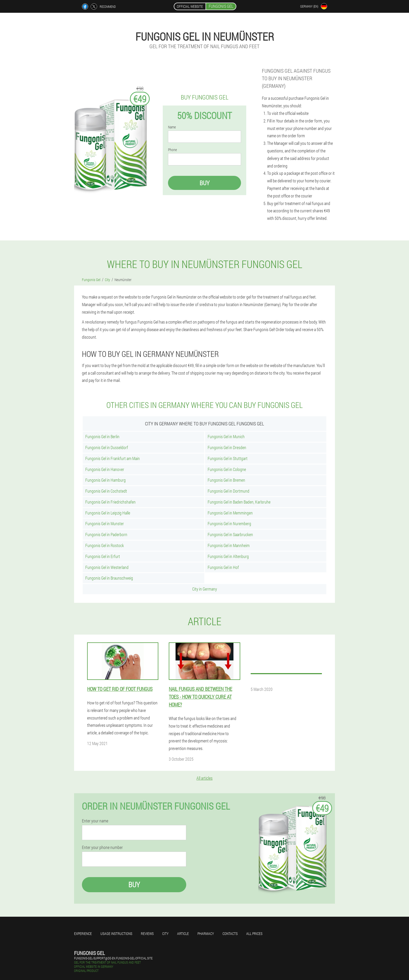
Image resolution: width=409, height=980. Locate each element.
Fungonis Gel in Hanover (105, 469)
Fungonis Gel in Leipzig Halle (108, 513)
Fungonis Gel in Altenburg (228, 556)
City (165, 934)
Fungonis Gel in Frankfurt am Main (113, 458)
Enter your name (95, 821)
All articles (204, 778)
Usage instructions (116, 934)
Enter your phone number (102, 847)
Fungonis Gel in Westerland (107, 567)
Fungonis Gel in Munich (226, 436)
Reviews (147, 934)
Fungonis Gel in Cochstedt (106, 491)
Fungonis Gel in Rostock (105, 545)
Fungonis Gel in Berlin (102, 436)
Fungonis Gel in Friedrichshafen (110, 502)
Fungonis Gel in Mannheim (229, 545)
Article (183, 934)
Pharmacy (206, 934)
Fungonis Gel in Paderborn (106, 534)
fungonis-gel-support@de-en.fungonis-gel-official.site (113, 958)
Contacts (230, 934)
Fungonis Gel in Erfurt (103, 556)
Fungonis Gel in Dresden (227, 447)
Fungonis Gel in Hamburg (106, 480)
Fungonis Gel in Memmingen (230, 513)
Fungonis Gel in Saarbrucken (230, 534)
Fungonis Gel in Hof (223, 567)
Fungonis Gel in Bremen (226, 480)
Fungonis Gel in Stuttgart (228, 458)
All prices (254, 934)
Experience (83, 934)
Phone (172, 150)
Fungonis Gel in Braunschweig (109, 578)
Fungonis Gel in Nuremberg (229, 523)
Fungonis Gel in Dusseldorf (107, 447)
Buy (204, 183)
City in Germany (205, 589)
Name (172, 127)
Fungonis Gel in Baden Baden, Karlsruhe (239, 502)
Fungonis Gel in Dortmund (228, 491)
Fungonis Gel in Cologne (227, 469)
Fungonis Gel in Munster (105, 523)
